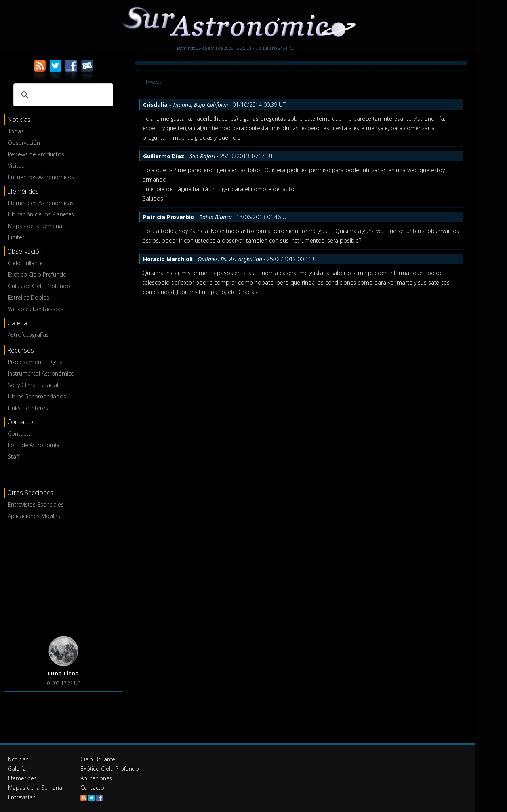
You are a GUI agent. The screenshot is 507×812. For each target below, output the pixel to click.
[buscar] (62, 95)
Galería (17, 769)
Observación (24, 143)
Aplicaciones (96, 778)
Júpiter (16, 237)
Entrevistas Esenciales (36, 504)
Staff (14, 456)
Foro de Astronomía (34, 445)
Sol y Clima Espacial (33, 385)
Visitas (16, 166)
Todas (16, 131)
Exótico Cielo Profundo (37, 274)
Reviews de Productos (36, 154)
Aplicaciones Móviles (34, 516)
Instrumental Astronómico (41, 373)
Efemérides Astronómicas (41, 203)
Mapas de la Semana (35, 226)
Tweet (153, 82)
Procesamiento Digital (36, 362)
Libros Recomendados (37, 396)
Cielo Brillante (25, 263)
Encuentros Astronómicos (41, 177)
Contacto (20, 434)
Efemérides (22, 778)
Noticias (18, 759)
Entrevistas (22, 797)
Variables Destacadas (36, 309)
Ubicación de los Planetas (41, 214)
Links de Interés (28, 408)
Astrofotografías (28, 335)
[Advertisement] (63, 577)
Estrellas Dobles (29, 297)
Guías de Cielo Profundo (39, 286)
